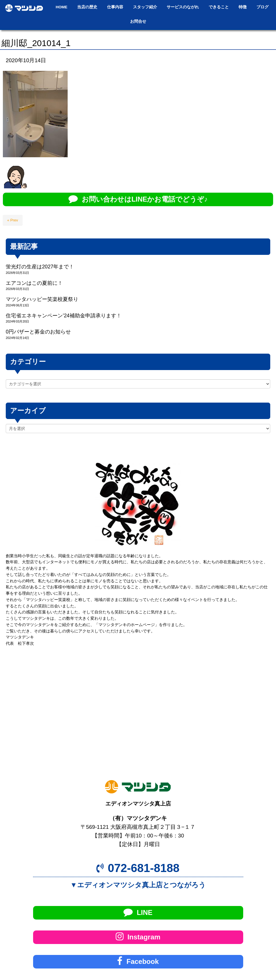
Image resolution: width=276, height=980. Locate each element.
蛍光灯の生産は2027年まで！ (40, 267)
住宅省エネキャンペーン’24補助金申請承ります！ (64, 316)
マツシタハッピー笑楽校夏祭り (42, 299)
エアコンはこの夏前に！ (34, 283)
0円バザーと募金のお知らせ (38, 332)
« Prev (13, 220)
